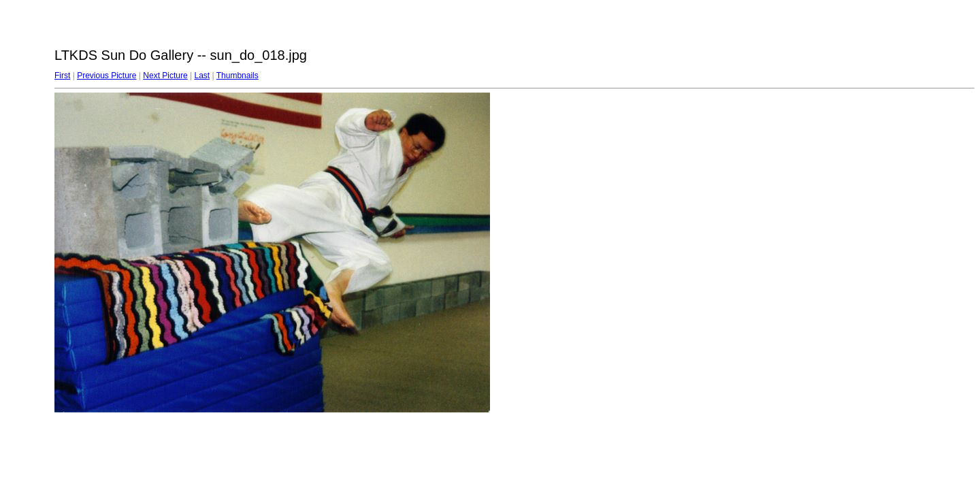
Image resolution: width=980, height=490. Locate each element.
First (62, 76)
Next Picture (165, 76)
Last (202, 76)
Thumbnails (238, 76)
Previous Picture (107, 76)
